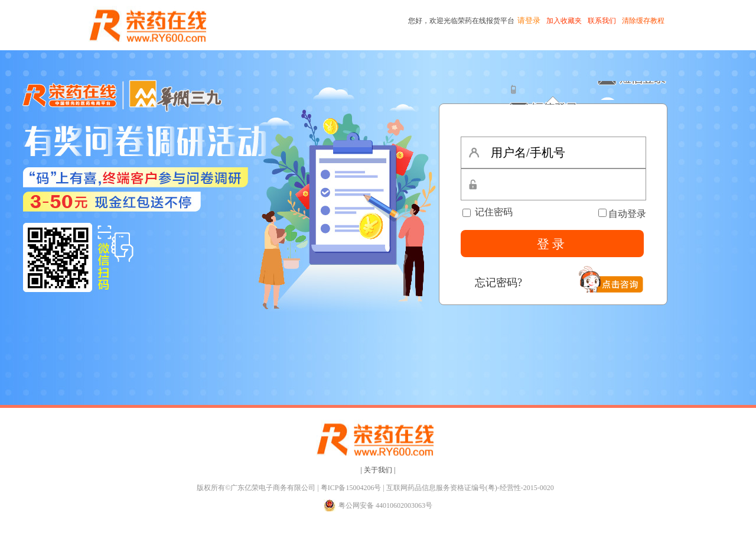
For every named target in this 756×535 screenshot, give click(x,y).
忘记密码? (498, 283)
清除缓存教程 (643, 21)
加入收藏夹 (564, 21)
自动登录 (627, 214)
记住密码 (488, 212)
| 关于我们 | (378, 470)
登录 (552, 244)
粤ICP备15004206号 (351, 488)
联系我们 (602, 21)
